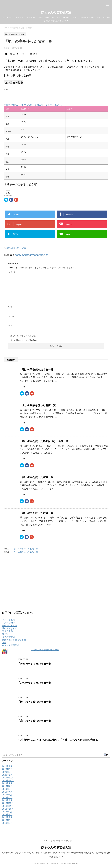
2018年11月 (8, 806)
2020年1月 (7, 775)
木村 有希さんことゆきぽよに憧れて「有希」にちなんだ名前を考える (58, 740)
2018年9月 (7, 812)
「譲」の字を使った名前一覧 (36, 513)
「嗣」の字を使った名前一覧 (25, 549)
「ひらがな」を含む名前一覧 (34, 683)
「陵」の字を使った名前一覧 (34, 702)
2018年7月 (7, 817)
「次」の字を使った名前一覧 (25, 552)
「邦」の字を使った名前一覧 (36, 477)
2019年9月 (7, 783)
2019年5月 (7, 789)
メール (12, 316)
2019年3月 (7, 795)
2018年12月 (8, 803)
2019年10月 (8, 781)
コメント (12, 272)
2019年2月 (7, 798)
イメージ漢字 (9, 623)
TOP (46, 841)
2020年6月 (7, 769)
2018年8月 (7, 815)
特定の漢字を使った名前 (16, 248)
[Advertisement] (36, 96)
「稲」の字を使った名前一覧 (36, 369)
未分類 (5, 634)
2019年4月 (7, 792)
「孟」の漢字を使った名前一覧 (38, 405)
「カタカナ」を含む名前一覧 (45, 650)
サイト (11, 326)
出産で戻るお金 (10, 626)
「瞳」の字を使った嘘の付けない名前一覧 (44, 441)
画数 (4, 643)
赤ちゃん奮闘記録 (11, 645)
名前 (11, 307)
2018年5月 (7, 823)
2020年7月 (7, 766)
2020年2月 (7, 772)
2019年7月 (7, 786)
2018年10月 (8, 809)
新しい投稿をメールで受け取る (24, 340)
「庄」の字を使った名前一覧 (34, 721)
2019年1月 (7, 800)
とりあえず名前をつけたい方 (61, 841)
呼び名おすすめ (10, 628)
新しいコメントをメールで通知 (24, 336)
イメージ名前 (9, 620)
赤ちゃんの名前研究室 (56, 12)
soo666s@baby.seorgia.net (31, 255)
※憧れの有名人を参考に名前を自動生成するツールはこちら (33, 105)
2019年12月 (8, 778)
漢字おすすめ (9, 637)
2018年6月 (7, 820)
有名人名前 (7, 631)
